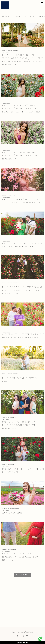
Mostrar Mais (23, 575)
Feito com (22, 642)
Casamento (20, 16)
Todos (6, 16)
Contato (30, 632)
